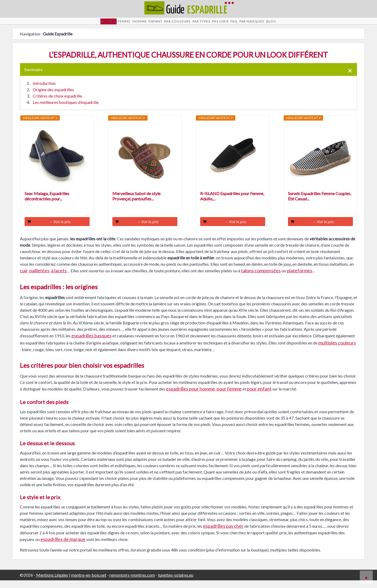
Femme (96, 25)
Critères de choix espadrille (57, 103)
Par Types (205, 25)
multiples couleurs (337, 350)
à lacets (59, 278)
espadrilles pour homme (190, 396)
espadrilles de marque (63, 547)
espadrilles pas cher (223, 533)
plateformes (300, 278)
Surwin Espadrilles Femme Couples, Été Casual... (319, 203)
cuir (24, 278)
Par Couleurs (172, 25)
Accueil (72, 25)
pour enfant (259, 396)
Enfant (142, 25)
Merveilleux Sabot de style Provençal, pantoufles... (136, 203)
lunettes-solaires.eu (176, 583)
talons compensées (261, 278)
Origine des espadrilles (53, 97)
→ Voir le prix (60, 229)
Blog (308, 25)
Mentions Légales (52, 583)
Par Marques (280, 25)
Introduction (44, 91)
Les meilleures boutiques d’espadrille (66, 110)
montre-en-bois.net (89, 583)
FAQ (254, 25)
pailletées (39, 278)
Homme (118, 25)
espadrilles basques (91, 343)
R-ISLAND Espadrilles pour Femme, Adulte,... (232, 203)
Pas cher (233, 25)
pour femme (229, 396)
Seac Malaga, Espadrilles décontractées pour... (47, 203)
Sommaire (33, 77)
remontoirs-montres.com (132, 583)
